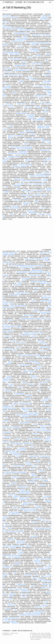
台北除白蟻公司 (47, 86)
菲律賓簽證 (48, 35)
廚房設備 (37, 202)
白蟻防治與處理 (17, 200)
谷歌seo (38, 64)
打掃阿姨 (13, 41)
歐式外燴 (40, 67)
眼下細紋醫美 (29, 272)
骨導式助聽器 (37, 368)
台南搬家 (33, 474)
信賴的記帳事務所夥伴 (25, 423)
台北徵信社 (33, 301)
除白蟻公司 (37, 181)
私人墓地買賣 (41, 580)
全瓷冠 (15, 351)
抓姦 (22, 62)
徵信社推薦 (7, 621)
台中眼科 (23, 181)
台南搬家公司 (35, 415)
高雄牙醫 (24, 450)
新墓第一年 (7, 304)
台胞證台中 (48, 173)
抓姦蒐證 (19, 104)
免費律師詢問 (40, 126)
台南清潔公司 (32, 267)
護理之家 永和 (30, 211)
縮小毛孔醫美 (10, 253)
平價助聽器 (30, 118)
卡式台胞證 (8, 363)
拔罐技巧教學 (42, 184)
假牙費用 (20, 283)
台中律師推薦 (28, 613)
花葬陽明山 (44, 314)
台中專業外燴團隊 (28, 139)
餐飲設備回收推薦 (33, 362)
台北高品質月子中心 (43, 568)
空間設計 (11, 589)
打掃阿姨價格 (24, 591)
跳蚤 (6, 391)
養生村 (4, 522)
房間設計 (18, 618)
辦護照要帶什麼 (41, 190)
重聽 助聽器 (27, 147)
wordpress (5, 129)
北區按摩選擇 (25, 267)
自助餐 (17, 443)
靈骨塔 (24, 214)
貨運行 (17, 69)
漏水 (24, 541)
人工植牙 (43, 35)
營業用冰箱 (38, 35)
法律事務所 (19, 59)
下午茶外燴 (18, 38)
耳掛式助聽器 (26, 30)
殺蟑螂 (24, 198)
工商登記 (26, 419)
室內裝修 (11, 302)
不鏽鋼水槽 (27, 333)
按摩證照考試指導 (47, 581)
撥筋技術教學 (27, 443)
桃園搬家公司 (36, 578)
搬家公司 (29, 439)
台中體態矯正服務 (7, 254)
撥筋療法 (28, 43)
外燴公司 (16, 153)
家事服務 (33, 270)
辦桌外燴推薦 (43, 485)
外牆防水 (7, 618)
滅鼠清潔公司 (6, 575)
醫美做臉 (22, 546)
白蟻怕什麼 (35, 434)
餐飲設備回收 (24, 153)
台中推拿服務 (39, 270)
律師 (45, 81)
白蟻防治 (16, 253)
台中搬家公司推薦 (20, 293)
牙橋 (40, 386)
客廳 (27, 165)
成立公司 (19, 184)
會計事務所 (34, 336)
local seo (7, 469)
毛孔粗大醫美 (44, 259)
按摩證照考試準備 (18, 455)
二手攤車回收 (28, 546)
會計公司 (27, 33)
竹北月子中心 (11, 557)
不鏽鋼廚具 (44, 195)
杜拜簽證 (9, 391)
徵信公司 (40, 328)
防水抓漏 (22, 403)
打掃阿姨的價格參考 (33, 213)
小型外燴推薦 (37, 318)
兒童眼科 (39, 341)
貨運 (15, 495)
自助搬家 (45, 282)
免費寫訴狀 (30, 395)
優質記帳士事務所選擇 (8, 331)
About (50, 2)
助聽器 (27, 594)
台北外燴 (42, 102)
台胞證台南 (7, 75)
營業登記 (20, 75)
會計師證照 (13, 341)
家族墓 (48, 128)
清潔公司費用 (38, 612)
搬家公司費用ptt (14, 75)
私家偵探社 (32, 115)
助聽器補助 (37, 461)
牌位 (49, 544)
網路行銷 (10, 320)
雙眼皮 (36, 575)
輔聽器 (9, 485)
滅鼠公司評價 (20, 415)
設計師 (17, 41)
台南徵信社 (43, 318)
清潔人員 (30, 57)
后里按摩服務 (34, 282)
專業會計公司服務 (21, 543)
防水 (31, 51)
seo (21, 514)
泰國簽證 (35, 120)
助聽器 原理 (48, 176)
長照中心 (12, 107)
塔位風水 (18, 514)
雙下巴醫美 (47, 88)
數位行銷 (19, 40)
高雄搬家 (22, 147)
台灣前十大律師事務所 (39, 266)
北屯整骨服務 (31, 117)
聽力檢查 (45, 383)
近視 (31, 408)
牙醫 (24, 205)
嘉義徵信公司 (16, 403)
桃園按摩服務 (25, 195)
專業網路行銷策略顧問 (22, 113)
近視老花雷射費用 (9, 327)
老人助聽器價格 (23, 166)
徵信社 (48, 338)
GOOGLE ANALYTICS (39, 607)
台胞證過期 (16, 179)
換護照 (23, 184)
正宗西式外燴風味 (40, 174)
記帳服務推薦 (17, 564)
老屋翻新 (47, 501)
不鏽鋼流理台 (8, 451)
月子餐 (12, 567)
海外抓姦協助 (36, 195)
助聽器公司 (16, 498)
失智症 (6, 418)
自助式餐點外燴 (20, 532)
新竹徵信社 (32, 30)
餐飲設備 (9, 447)
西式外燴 (41, 426)
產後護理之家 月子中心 (29, 503)
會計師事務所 (42, 118)
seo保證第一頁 (8, 336)
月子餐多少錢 (8, 427)
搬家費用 (23, 306)
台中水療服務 (41, 214)
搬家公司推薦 (24, 589)
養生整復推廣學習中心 (38, 439)
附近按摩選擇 (13, 618)
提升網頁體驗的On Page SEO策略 (26, 509)
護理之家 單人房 (9, 72)
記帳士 (10, 407)
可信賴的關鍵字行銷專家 (14, 157)
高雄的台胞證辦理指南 (24, 365)
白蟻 (31, 443)
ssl (33, 67)
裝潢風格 (29, 197)
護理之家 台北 (30, 335)
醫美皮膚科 (44, 43)
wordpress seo (42, 564)
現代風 (18, 556)
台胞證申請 (17, 147)
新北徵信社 (47, 440)
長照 (40, 391)
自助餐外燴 (22, 179)
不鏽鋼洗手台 (42, 272)
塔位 (32, 78)
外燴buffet (49, 283)
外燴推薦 (33, 586)
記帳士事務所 (34, 522)
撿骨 (40, 97)
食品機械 (41, 333)
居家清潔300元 (30, 464)
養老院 (13, 254)
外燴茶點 (27, 498)
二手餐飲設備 (38, 259)
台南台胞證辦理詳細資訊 (19, 33)
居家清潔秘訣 (22, 490)
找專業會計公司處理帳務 (29, 371)
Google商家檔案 (22, 615)
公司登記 (21, 165)
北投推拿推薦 (39, 519)
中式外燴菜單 (45, 112)
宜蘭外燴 (36, 49)
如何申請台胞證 (14, 306)
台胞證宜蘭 (19, 472)
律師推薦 (24, 597)
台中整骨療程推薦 (36, 613)
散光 (48, 43)
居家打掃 (25, 415)
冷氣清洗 (45, 179)
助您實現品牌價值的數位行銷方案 (22, 70)
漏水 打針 (20, 551)
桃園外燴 (49, 437)
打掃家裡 (44, 584)
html (43, 520)
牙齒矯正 (27, 259)
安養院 (35, 291)
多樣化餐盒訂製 (17, 285)
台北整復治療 (17, 589)
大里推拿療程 (41, 357)
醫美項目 (33, 469)
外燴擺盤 (39, 128)
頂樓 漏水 (47, 272)
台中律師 (23, 280)
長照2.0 (39, 431)
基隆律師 (20, 355)
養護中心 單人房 (45, 576)
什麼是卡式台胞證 (7, 381)
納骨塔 (33, 35)
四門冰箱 (11, 512)
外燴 (4, 25)
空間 (10, 432)
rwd (40, 288)
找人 (24, 165)
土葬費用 (26, 293)
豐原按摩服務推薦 (21, 266)
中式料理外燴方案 (11, 605)
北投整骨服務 (27, 493)
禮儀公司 (33, 104)
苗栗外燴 (23, 491)
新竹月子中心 (31, 184)
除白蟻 (37, 506)
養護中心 (37, 288)
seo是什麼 (20, 46)
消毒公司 (10, 604)
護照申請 (48, 379)
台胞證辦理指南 (46, 141)
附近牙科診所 (45, 400)
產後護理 (24, 472)
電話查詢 (10, 362)
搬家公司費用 (42, 419)
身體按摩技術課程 (22, 487)
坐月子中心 (34, 190)
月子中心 (36, 86)
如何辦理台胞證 (6, 88)
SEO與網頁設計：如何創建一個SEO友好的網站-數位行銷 (23, 2)
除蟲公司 (38, 615)
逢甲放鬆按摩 (26, 38)
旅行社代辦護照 (26, 278)
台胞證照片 (12, 54)
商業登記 (26, 315)
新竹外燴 (40, 367)
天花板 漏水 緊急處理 (36, 43)
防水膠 (48, 150)
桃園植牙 (38, 559)
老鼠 (20, 347)
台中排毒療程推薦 (34, 333)
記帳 (43, 477)
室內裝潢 (12, 147)
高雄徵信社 (34, 475)
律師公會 (21, 387)
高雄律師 (37, 456)
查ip (44, 173)
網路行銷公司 (47, 258)
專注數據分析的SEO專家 (15, 294)
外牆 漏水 (7, 525)
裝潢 (44, 347)
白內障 (9, 376)
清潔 (19, 153)
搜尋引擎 (28, 78)
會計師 (17, 347)
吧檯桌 (30, 107)
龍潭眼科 (14, 532)
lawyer (12, 384)
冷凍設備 (18, 343)
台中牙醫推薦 (23, 335)
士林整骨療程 (24, 504)
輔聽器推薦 (28, 399)
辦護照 (16, 453)
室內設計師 (31, 419)
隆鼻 (32, 147)
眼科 (32, 536)
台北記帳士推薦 (29, 266)
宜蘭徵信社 (14, 483)
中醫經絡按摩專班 (29, 131)
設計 (21, 318)
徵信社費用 (9, 86)
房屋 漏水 (28, 408)
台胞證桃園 (32, 176)
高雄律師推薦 (25, 318)
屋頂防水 (21, 41)
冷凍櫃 (24, 355)
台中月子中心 (48, 520)
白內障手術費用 (28, 575)
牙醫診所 (36, 419)
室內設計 (34, 134)
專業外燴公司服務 (8, 262)
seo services (35, 466)
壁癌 (45, 296)
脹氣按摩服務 (16, 166)
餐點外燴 (43, 588)
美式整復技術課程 (23, 152)
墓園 (49, 568)
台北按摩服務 (22, 448)
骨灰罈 (31, 429)
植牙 (30, 134)
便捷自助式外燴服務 (13, 53)
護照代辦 (8, 158)
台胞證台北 (41, 312)
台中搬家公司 (45, 605)
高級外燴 (25, 383)
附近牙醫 (22, 594)
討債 (18, 456)
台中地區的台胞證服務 (39, 528)
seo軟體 (25, 37)
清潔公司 (12, 214)
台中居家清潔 (6, 517)
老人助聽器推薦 (20, 493)
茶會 (39, 194)
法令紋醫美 (11, 126)
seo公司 (32, 447)
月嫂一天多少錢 (48, 253)
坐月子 (15, 327)
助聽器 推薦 (37, 562)
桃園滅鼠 (48, 54)
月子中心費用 (14, 466)
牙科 (36, 431)
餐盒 (47, 61)
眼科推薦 (7, 208)
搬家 (28, 115)
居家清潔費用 (36, 51)
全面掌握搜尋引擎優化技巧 (21, 65)
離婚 (18, 189)
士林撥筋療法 (10, 386)
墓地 (21, 267)
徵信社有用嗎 (43, 19)
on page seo (44, 48)
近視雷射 (33, 64)
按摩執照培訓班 (29, 160)
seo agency (45, 163)
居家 (24, 584)
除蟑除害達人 (23, 133)
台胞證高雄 (13, 443)
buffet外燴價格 (13, 59)
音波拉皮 (34, 45)
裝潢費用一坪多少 (28, 511)
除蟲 (26, 161)
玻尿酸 (10, 546)
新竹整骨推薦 (36, 310)
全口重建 (16, 512)
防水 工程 (5, 83)
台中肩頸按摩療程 (7, 437)
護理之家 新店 (6, 325)
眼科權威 (8, 29)
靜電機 (31, 403)
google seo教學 (36, 355)
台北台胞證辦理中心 (16, 427)
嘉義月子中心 (11, 136)
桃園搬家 (23, 408)
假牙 (49, 567)
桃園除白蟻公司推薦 (46, 298)
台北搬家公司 (16, 496)
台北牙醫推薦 (41, 471)
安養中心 (44, 128)
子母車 (42, 431)
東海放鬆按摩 (28, 149)
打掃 (31, 77)
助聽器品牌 (49, 189)
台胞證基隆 (40, 282)
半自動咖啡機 (45, 480)
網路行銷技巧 (38, 96)
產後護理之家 (45, 17)
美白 (15, 610)
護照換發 (46, 109)
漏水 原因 (32, 259)
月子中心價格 (40, 139)
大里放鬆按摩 (34, 80)
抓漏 (41, 64)
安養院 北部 (5, 53)
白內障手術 (44, 83)
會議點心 (44, 612)
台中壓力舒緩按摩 (30, 181)
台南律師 (21, 30)
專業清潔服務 (9, 378)
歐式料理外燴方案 (13, 17)
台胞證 (26, 107)
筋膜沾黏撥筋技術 (33, 482)
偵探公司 (48, 439)
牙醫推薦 (43, 427)
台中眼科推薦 (21, 466)
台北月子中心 (36, 378)
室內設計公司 (8, 532)
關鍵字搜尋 (6, 421)
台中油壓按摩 (47, 126)
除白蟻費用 (31, 318)
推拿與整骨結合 (27, 203)
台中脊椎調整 (47, 496)
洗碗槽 (41, 347)
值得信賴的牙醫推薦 (21, 272)
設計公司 (46, 426)
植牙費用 (35, 536)
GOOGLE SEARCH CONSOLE (40, 429)
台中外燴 (26, 411)
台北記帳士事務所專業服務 (17, 29)
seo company (44, 351)
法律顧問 (9, 540)
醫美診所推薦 (46, 160)
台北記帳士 (35, 570)
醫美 (44, 16)
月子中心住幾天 (44, 181)
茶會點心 (15, 507)
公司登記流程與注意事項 (35, 275)
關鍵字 (24, 104)
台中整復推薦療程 (16, 185)
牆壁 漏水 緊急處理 (14, 208)
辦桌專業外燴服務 (37, 479)
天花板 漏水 (12, 453)
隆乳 (43, 144)
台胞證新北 (13, 548)
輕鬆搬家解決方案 (41, 120)
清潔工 (49, 83)
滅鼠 (46, 344)
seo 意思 (43, 208)
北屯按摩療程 (38, 56)
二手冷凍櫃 (31, 49)
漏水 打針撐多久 (6, 16)
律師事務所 (13, 621)
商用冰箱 (43, 176)
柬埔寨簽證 (38, 107)
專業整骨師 (11, 137)
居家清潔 (44, 498)
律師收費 (30, 165)
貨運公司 (25, 62)
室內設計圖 (11, 153)
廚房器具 (21, 443)
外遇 (6, 187)
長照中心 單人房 (21, 149)
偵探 (47, 309)
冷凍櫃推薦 (31, 315)
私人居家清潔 (29, 355)
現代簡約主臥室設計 (31, 615)
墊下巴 (49, 277)
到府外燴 (14, 93)
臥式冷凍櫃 (24, 40)
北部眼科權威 (12, 594)
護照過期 (35, 139)
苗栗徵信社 (25, 410)
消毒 (30, 373)
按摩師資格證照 (23, 499)
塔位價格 (36, 184)
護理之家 (5, 474)
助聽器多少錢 (15, 477)
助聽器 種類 (43, 283)
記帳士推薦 (28, 463)
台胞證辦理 (21, 81)
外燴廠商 (49, 81)
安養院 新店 (10, 105)
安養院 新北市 (29, 192)
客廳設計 (41, 86)
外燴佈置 (8, 608)
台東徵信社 (11, 495)
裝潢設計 (27, 403)
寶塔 (28, 591)
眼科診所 (30, 415)
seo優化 (12, 405)
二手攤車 (7, 104)
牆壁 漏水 (26, 144)
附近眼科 (46, 602)
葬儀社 (4, 519)
